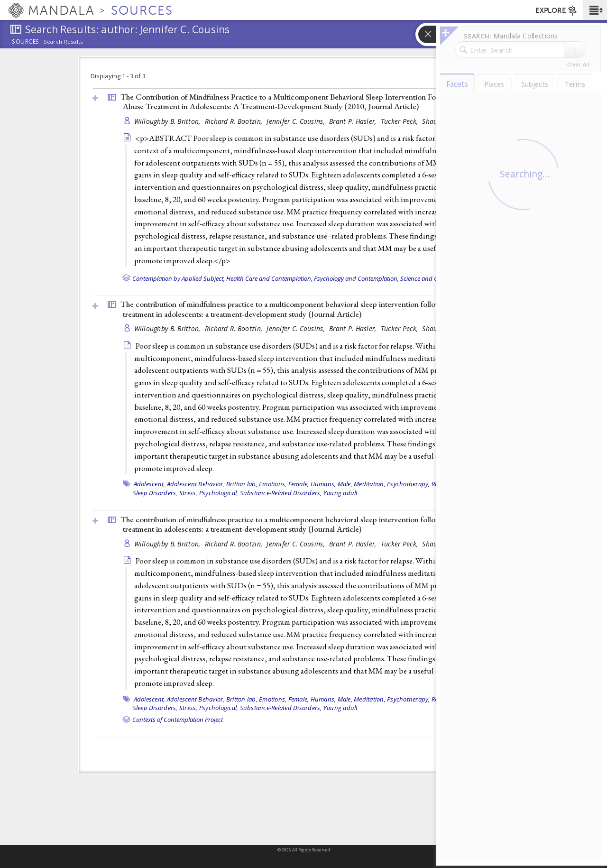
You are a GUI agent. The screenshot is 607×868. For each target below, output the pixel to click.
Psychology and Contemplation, (356, 278)
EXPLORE (556, 11)
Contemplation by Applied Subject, (179, 278)
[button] (595, 10)
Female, (299, 484)
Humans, (323, 484)
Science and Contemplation (437, 278)
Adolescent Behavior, (196, 484)
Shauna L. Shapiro (450, 121)
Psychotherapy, (409, 484)
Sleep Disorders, (155, 493)
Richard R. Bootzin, (235, 121)
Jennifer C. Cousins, (297, 121)
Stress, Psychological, (209, 493)
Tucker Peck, (400, 121)
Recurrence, (448, 484)
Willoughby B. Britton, (168, 121)
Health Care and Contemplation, (269, 278)
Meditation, (370, 484)
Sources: (27, 42)
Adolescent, (150, 484)
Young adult (341, 493)
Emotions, (273, 484)
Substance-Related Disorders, (281, 493)
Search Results (63, 42)
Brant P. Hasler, (354, 121)
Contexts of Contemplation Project (178, 720)
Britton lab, (242, 484)
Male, (345, 484)
